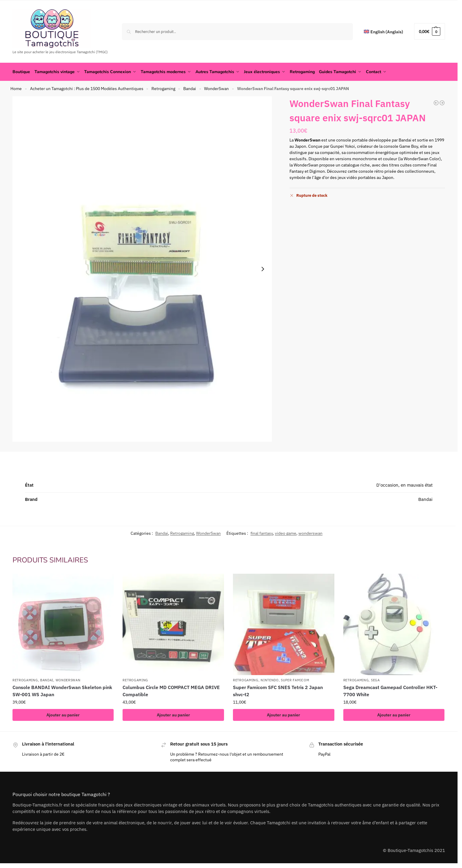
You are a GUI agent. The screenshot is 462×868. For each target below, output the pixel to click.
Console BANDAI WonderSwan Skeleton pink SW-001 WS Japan (62, 691)
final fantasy (262, 533)
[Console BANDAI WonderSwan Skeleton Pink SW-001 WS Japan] (436, 103)
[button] (430, 31)
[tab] (229, 462)
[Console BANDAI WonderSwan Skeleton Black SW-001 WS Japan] (442, 103)
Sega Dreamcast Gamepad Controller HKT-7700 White (390, 691)
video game (286, 533)
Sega (375, 680)
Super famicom (295, 680)
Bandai (190, 89)
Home (16, 89)
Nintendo (270, 680)
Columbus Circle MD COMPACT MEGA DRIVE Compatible (171, 691)
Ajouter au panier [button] (63, 715)
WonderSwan (216, 89)
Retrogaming (163, 89)
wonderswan (310, 533)
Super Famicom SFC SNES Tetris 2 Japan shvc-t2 (278, 691)
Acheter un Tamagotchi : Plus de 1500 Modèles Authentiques (87, 89)
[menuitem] (383, 32)
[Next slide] (263, 269)
